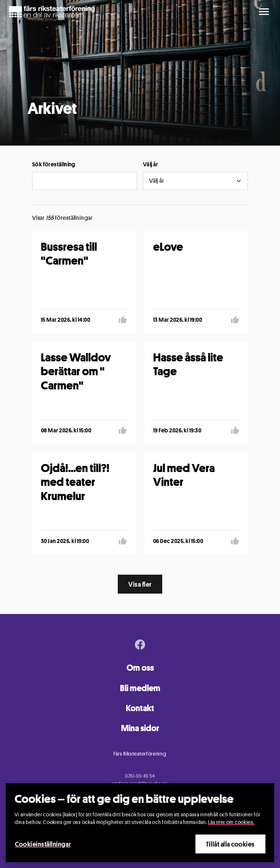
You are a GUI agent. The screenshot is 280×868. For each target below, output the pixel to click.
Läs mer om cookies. (231, 822)
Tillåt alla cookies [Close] (230, 844)
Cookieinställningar (43, 844)
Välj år (151, 164)
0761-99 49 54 (140, 776)
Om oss (140, 668)
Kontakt (140, 708)
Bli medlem (140, 688)
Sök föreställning (54, 164)
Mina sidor (140, 728)
